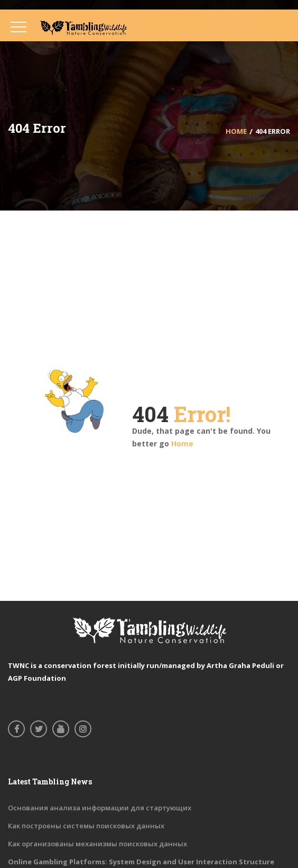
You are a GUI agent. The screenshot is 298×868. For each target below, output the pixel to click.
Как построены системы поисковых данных (86, 826)
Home (182, 444)
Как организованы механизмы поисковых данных (97, 844)
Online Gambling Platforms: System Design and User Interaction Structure (141, 862)
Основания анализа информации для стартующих (100, 808)
